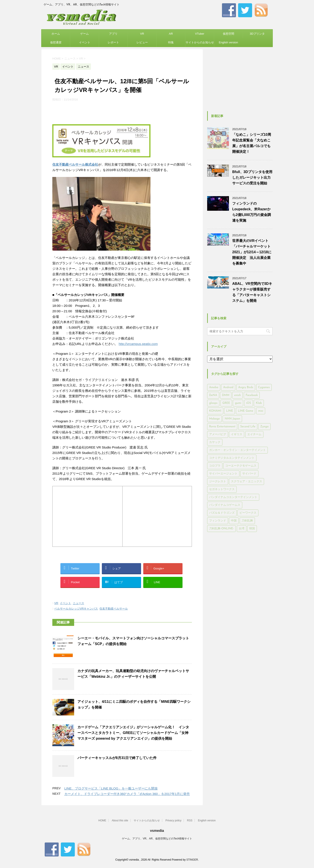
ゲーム (84, 34)
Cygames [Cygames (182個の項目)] (264, 387)
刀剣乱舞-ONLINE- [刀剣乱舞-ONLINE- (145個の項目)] (221, 529)
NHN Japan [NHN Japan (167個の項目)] (232, 419)
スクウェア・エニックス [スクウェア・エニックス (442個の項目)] (247, 482)
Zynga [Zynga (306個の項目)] (264, 427)
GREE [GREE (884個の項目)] (226, 403)
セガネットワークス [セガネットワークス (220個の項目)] (222, 489)
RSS (190, 820)
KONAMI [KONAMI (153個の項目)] (215, 411)
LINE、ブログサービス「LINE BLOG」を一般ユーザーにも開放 (111, 788)
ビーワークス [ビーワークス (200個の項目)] (248, 513)
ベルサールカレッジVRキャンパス (76, 609)
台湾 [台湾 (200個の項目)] (242, 529)
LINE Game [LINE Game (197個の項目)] (246, 411)
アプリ (113, 34)
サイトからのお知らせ (200, 42)
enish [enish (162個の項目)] (237, 395)
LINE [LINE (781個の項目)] (230, 411)
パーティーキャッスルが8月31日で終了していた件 (117, 758)
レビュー (142, 42)
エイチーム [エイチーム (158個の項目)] (254, 434)
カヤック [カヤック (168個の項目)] (215, 442)
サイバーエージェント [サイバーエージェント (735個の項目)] (223, 474)
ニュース (78, 603)
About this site (120, 820)
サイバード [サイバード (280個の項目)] (249, 474)
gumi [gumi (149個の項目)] (238, 403)
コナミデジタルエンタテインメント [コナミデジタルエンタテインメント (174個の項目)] (232, 458)
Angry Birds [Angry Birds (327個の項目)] (246, 387)
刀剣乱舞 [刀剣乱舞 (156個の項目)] (247, 521)
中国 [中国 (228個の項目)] (234, 521)
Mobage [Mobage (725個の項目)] (214, 419)
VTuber (200, 34)
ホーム (56, 34)
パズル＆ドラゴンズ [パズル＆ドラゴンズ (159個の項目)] (222, 513)
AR (171, 34)
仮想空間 (229, 34)
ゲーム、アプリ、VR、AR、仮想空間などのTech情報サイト (157, 839)
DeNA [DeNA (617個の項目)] (213, 395)
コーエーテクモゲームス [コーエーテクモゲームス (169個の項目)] (241, 466)
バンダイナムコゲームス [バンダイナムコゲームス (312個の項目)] (225, 505)
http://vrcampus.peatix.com (138, 344)
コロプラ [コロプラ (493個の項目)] (215, 466)
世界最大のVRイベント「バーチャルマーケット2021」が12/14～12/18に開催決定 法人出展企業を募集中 (252, 252)
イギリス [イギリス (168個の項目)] (237, 434)
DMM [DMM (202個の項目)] (226, 395)
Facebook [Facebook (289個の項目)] (252, 395)
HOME (102, 820)
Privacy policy (173, 820)
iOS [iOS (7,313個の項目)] (249, 403)
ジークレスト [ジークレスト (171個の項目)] (218, 482)
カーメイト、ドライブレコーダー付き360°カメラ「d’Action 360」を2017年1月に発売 (127, 794)
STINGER (192, 860)
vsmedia (157, 831)
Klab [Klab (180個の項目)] (259, 403)
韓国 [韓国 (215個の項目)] (252, 529)
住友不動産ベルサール (114, 609)
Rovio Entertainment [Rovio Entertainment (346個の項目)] (222, 427)
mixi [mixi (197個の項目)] (261, 411)
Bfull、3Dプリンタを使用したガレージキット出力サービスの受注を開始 (252, 178)
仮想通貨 (56, 42)
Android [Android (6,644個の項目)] (228, 387)
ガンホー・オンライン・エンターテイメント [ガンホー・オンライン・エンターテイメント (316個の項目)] (237, 450)
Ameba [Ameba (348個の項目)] (214, 387)
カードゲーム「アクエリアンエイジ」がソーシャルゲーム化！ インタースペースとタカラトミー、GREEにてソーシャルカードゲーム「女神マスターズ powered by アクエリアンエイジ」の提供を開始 (133, 733)
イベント (85, 42)
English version (228, 42)
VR (142, 34)
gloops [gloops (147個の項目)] (213, 403)
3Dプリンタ (257, 34)
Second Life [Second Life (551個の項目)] (248, 427)
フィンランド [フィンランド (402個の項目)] (218, 521)
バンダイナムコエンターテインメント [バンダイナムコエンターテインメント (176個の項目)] (233, 497)
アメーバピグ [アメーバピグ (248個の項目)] (218, 434)
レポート (113, 42)
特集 (171, 42)
